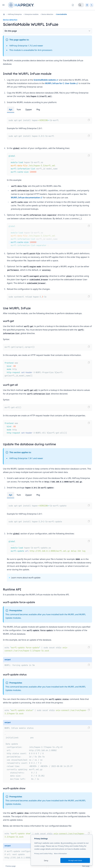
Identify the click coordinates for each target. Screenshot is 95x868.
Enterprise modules (32, 14)
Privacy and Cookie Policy (43, 854)
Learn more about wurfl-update (26, 578)
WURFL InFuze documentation (27, 198)
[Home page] (21, 5)
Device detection (47, 14)
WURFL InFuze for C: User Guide (62, 83)
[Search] (81, 5)
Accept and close (75, 860)
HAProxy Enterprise (15, 14)
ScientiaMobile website (46, 80)
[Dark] (87, 5)
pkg (38, 109)
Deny (46, 860)
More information (60, 854)
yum (19, 109)
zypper (29, 109)
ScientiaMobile (62, 14)
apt (11, 109)
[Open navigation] (3, 5)
